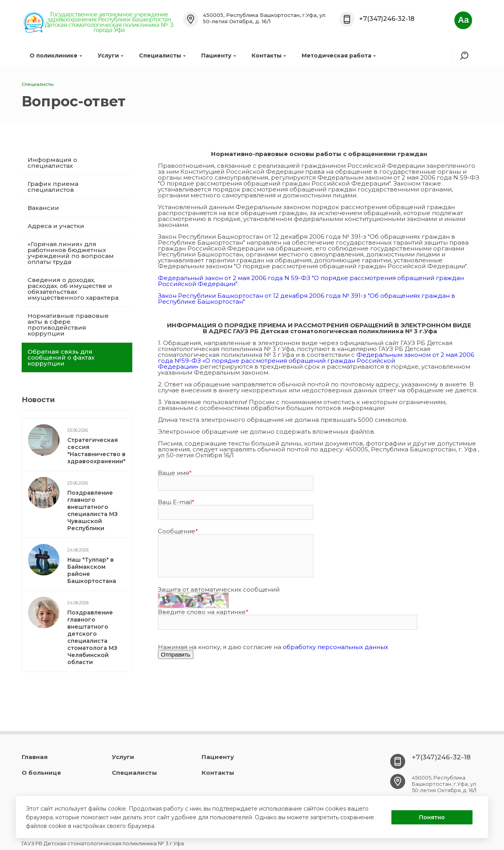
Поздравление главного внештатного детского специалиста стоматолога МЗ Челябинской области (92, 637)
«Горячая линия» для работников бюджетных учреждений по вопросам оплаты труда (71, 253)
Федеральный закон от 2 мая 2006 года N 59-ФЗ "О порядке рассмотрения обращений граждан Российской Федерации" (311, 281)
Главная (35, 757)
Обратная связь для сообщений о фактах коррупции (61, 357)
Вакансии (43, 208)
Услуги (110, 56)
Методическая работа (339, 56)
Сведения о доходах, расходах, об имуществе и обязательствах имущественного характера (73, 289)
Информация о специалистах (52, 163)
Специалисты (162, 56)
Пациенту (219, 56)
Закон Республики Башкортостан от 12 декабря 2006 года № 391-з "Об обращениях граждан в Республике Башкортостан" (307, 299)
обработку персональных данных (335, 647)
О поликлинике (56, 56)
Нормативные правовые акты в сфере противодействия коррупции (68, 325)
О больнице (41, 773)
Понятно (432, 817)
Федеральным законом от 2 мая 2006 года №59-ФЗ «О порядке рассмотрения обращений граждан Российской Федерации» (316, 361)
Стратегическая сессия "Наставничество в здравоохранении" (96, 451)
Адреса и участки (56, 226)
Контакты (269, 56)
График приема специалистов (53, 187)
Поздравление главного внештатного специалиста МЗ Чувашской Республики (93, 510)
